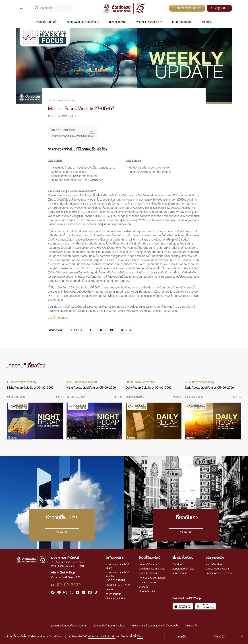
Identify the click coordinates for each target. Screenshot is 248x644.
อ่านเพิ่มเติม (62, 532)
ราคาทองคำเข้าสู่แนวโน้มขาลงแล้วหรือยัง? (73, 136)
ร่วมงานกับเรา (180, 573)
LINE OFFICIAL (106, 330)
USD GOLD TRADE (115, 581)
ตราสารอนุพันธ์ (118, 22)
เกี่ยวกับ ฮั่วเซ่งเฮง (183, 558)
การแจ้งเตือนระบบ (148, 582)
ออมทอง (110, 590)
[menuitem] (22, 8)
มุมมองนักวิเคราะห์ (148, 564)
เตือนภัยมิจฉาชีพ (147, 591)
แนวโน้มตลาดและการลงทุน (152, 569)
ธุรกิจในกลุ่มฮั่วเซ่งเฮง (183, 569)
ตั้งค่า (140, 636)
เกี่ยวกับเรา (178, 564)
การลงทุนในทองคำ (46, 22)
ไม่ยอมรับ (219, 637)
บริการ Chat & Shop (116, 599)
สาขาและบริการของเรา (217, 569)
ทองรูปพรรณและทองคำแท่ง (83, 22)
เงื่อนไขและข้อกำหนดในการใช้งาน (109, 626)
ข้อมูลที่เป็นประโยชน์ (150, 558)
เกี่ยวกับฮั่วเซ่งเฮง (182, 22)
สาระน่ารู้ (143, 587)
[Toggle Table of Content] (90, 131)
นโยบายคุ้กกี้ (192, 626)
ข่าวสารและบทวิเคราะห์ (149, 22)
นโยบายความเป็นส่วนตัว (102, 636)
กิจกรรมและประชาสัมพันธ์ (152, 578)
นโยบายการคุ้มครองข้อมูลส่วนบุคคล (68, 626)
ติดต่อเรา (207, 22)
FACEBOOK (76, 330)
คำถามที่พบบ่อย (214, 564)
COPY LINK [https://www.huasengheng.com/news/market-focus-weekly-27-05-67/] (127, 330)
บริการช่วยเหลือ (215, 558)
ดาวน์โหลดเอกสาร (58, 318)
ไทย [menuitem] (22, 8)
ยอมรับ (182, 637)
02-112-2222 (69, 585)
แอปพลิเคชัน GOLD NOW (118, 585)
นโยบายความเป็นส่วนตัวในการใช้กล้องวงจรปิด (156, 626)
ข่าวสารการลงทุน (148, 573)
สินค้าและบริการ (115, 558)
